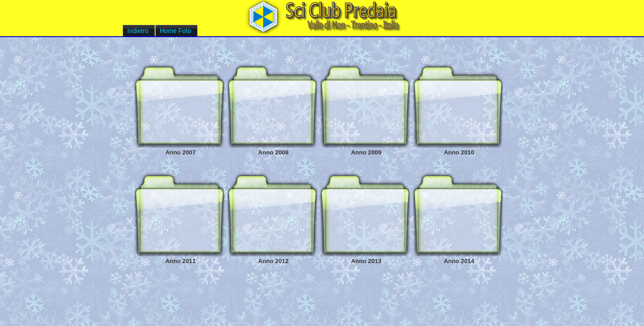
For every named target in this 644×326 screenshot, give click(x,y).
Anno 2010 (459, 152)
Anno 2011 (180, 261)
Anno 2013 (366, 261)
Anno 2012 (273, 261)
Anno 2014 (459, 261)
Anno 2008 (273, 152)
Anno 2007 (180, 152)
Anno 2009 (366, 152)
